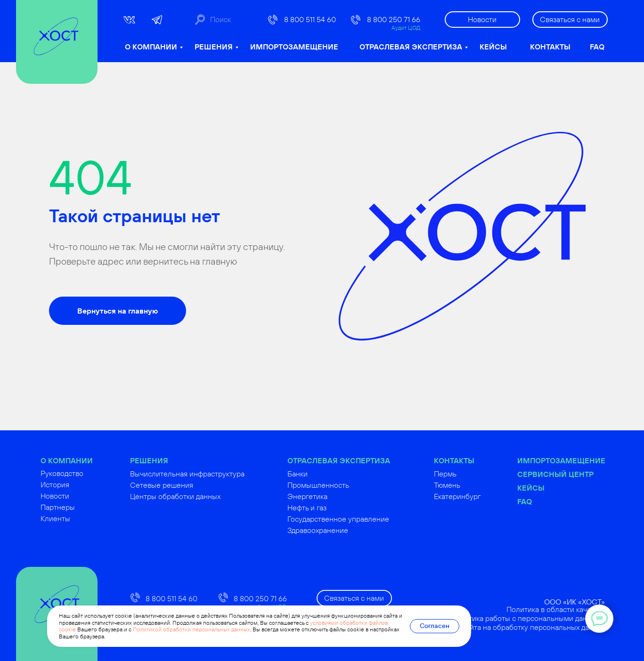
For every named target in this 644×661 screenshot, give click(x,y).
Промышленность (339, 485)
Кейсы (552, 488)
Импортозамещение (582, 460)
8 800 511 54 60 (310, 19)
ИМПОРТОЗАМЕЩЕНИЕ (294, 47)
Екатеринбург (478, 496)
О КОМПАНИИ (151, 47)
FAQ (597, 47)
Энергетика (328, 496)
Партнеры (78, 507)
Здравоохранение (338, 530)
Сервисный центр (576, 474)
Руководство (83, 473)
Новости (76, 496)
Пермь (466, 474)
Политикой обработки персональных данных (192, 629)
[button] (570, 20)
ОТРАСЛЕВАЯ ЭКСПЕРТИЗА (411, 47)
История (76, 484)
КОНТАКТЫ (550, 47)
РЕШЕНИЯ (214, 47)
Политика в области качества (577, 609)
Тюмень (468, 485)
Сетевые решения (182, 485)
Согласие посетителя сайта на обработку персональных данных (517, 627)
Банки (318, 474)
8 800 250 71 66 (394, 19)
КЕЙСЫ (493, 47)
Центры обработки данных (196, 496)
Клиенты (76, 518)
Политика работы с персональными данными (549, 618)
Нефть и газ (328, 508)
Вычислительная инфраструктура (208, 474)
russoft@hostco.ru (175, 649)
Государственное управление (359, 519)
